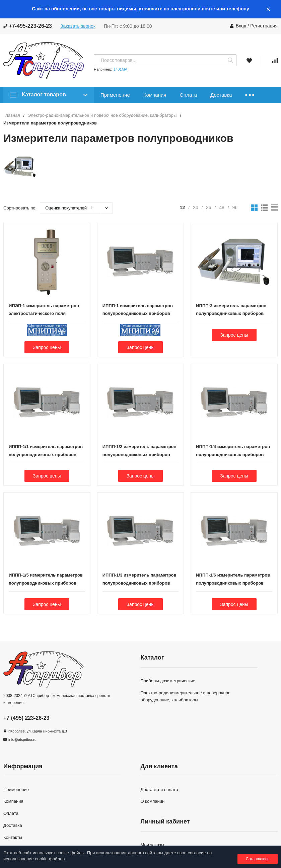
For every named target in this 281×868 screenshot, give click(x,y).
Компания (155, 95)
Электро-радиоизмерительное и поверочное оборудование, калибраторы (102, 115)
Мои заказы (153, 845)
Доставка (221, 95)
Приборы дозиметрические (168, 681)
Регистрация (264, 26)
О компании (153, 801)
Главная (12, 115)
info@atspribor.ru (22, 740)
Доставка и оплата (159, 790)
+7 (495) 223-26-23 (26, 718)
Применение (115, 95)
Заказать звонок (78, 26)
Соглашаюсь (258, 859)
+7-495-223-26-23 (28, 26)
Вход (241, 26)
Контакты (13, 837)
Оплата (188, 95)
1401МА (120, 69)
